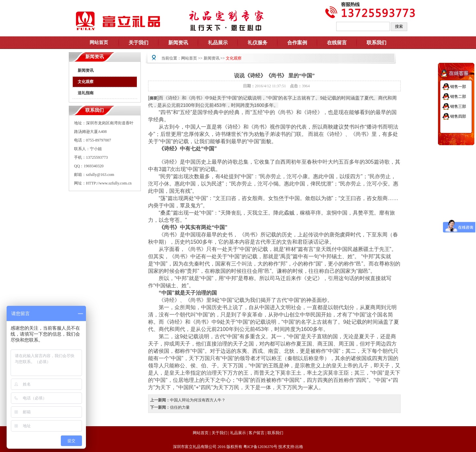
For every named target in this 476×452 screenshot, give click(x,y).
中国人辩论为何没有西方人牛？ (198, 400)
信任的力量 (180, 407)
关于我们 (219, 433)
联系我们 (377, 43)
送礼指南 (86, 93)
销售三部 (458, 106)
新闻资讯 (86, 70)
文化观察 (86, 82)
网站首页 (189, 58)
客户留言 (257, 433)
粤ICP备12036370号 (260, 447)
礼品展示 (238, 433)
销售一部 (458, 87)
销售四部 (458, 116)
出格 (299, 447)
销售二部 (458, 97)
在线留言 (337, 43)
